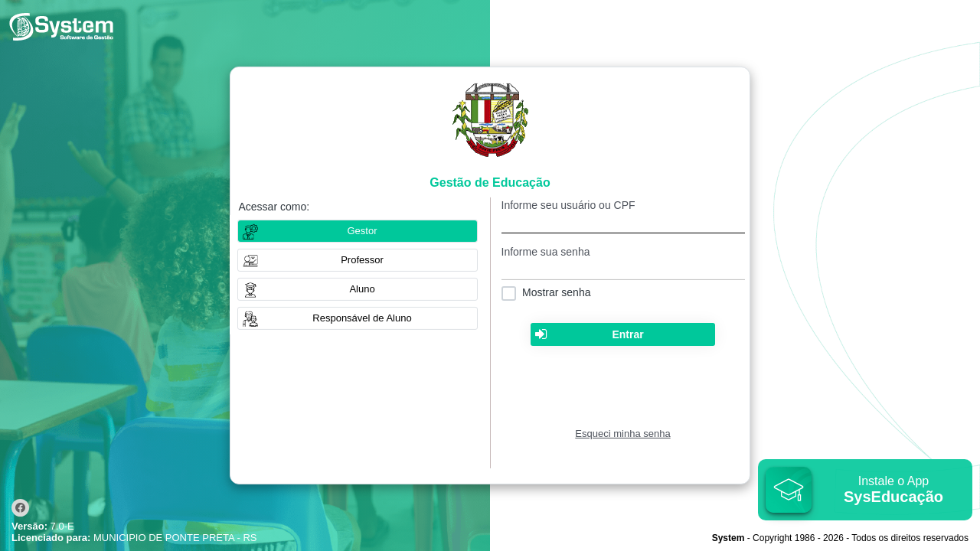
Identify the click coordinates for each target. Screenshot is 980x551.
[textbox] (623, 222)
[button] (358, 260)
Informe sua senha (546, 252)
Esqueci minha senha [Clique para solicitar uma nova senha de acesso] (622, 434)
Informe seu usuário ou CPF (568, 205)
